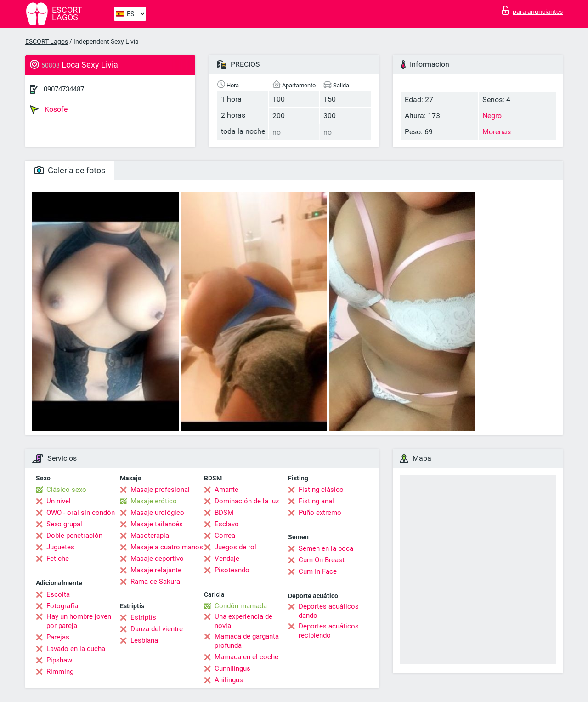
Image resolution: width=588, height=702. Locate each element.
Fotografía (62, 606)
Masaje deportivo (157, 559)
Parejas (58, 637)
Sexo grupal (64, 524)
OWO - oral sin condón (81, 513)
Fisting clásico (321, 490)
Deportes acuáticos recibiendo (329, 631)
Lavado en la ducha (76, 649)
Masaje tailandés (157, 524)
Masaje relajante (156, 570)
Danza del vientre (157, 629)
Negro (492, 116)
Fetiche (58, 559)
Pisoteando (232, 570)
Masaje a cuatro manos (167, 547)
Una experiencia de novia (243, 621)
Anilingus (229, 680)
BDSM (224, 513)
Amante (226, 490)
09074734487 (64, 89)
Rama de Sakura (155, 582)
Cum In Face (318, 571)
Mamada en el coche (246, 657)
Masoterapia (150, 536)
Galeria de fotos (70, 170)
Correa (225, 536)
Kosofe (49, 109)
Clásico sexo (66, 490)
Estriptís (143, 617)
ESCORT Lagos (47, 41)
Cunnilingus (232, 668)
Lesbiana (144, 640)
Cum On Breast (322, 560)
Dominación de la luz (247, 501)
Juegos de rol (235, 547)
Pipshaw (59, 660)
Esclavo (227, 524)
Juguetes (60, 547)
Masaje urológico (157, 513)
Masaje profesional (160, 490)
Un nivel (59, 501)
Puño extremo (320, 513)
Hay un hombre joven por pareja (79, 621)
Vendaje (227, 559)
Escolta (58, 594)
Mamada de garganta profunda (247, 641)
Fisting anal (316, 501)
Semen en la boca (326, 548)
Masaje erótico (154, 501)
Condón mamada (241, 606)
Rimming (60, 672)
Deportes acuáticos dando (329, 611)
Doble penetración (74, 536)
